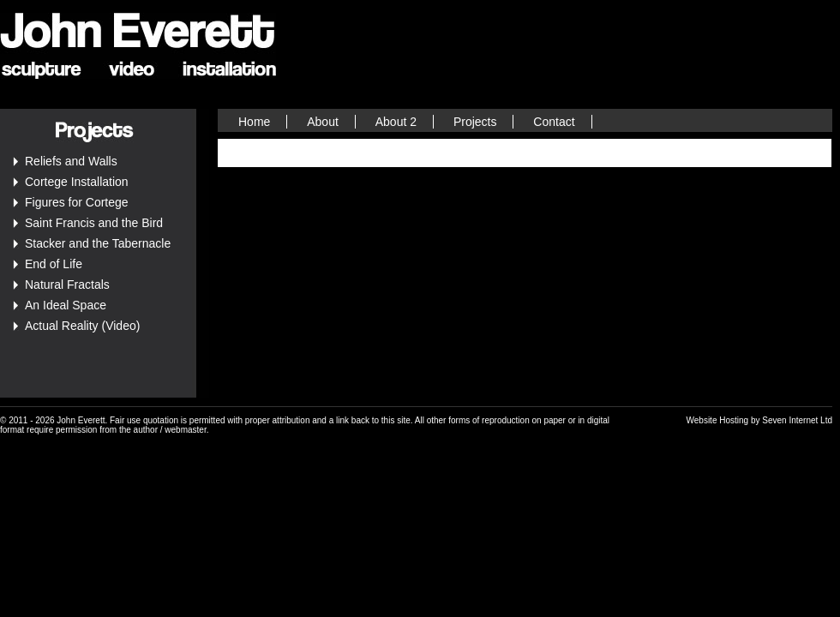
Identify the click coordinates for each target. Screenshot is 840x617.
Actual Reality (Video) (82, 326)
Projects (475, 122)
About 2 (396, 122)
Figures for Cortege (77, 202)
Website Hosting (718, 420)
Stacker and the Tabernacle (98, 243)
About (323, 122)
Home (254, 122)
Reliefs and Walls (71, 161)
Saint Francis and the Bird (94, 223)
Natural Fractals (67, 285)
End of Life (54, 264)
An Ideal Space (66, 305)
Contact (554, 122)
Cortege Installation (77, 182)
